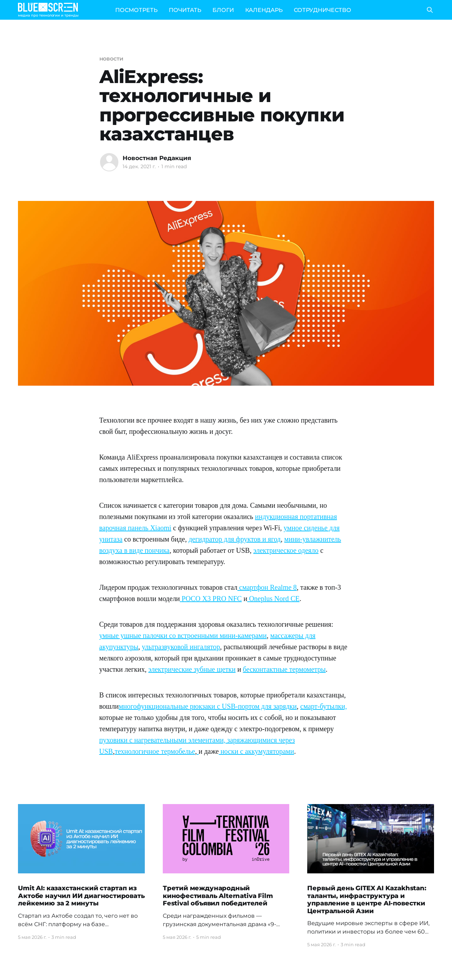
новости (111, 59)
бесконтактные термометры (284, 669)
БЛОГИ (223, 10)
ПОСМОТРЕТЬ (136, 10)
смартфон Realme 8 (268, 587)
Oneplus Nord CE (274, 599)
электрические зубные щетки (192, 669)
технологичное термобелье (155, 751)
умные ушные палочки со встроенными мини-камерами (183, 636)
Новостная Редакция (157, 158)
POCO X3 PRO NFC (212, 599)
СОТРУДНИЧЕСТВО (323, 10)
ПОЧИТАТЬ (185, 10)
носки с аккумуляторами (256, 751)
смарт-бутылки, (323, 706)
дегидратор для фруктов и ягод (235, 539)
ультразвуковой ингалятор (181, 647)
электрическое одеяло (286, 550)
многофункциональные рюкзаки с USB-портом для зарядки (208, 706)
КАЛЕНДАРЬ (264, 10)
